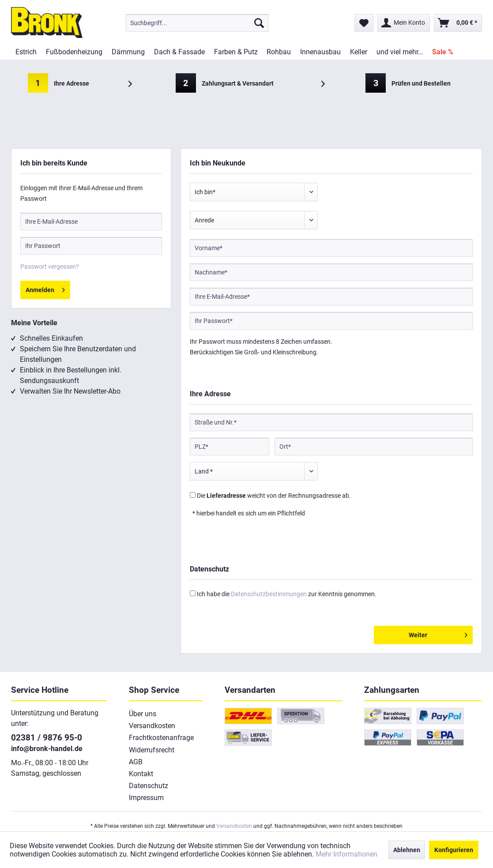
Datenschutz (149, 786)
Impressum (146, 798)
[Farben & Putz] (236, 52)
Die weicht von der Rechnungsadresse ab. (274, 496)
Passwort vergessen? (50, 267)
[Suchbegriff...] (197, 23)
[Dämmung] (128, 52)
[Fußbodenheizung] (74, 52)
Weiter (438, 633)
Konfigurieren (454, 850)
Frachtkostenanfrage (161, 738)
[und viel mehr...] (400, 52)
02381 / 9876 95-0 (47, 738)
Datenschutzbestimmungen (269, 594)
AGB (136, 762)
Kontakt (141, 774)
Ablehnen (407, 850)
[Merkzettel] (364, 23)
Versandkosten (152, 726)
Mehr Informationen (346, 854)
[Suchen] (259, 23)
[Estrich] (26, 52)
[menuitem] (197, 23)
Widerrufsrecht (152, 750)
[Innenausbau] (321, 52)
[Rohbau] (279, 52)
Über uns (143, 714)
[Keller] (358, 52)
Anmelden (45, 288)
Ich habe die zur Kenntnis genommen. (287, 594)
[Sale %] (443, 52)
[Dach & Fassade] (179, 52)
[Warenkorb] (458, 23)
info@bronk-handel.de (47, 749)
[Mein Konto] (404, 23)
